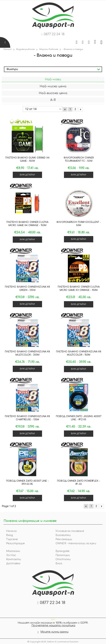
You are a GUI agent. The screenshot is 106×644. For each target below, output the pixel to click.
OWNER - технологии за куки (76, 543)
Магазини (13, 551)
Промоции (63, 555)
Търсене (12, 539)
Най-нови (53, 79)
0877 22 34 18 (54, 34)
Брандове (63, 551)
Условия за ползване (70, 531)
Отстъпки (63, 559)
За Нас (11, 555)
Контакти (13, 559)
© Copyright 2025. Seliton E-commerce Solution (53, 642)
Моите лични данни (54, 632)
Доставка (13, 563)
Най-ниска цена (53, 86)
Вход (10, 535)
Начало (11, 531)
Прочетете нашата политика (53, 625)
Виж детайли (27, 175)
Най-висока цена (53, 93)
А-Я (53, 100)
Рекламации (64, 539)
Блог (59, 563)
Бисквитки (63, 535)
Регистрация (15, 543)
